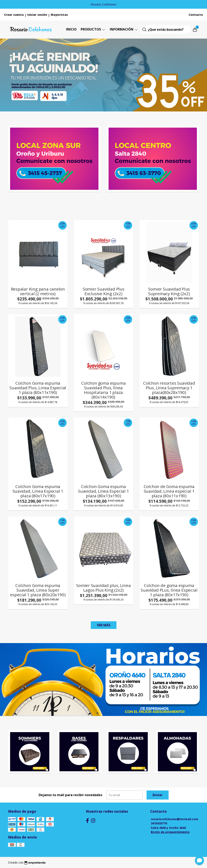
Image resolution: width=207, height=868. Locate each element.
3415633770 (159, 823)
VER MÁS (104, 625)
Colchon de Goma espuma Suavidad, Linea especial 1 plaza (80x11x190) (169, 491)
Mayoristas (59, 15)
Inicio (71, 29)
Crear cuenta (14, 15)
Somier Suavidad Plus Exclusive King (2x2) (103, 291)
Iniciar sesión (37, 15)
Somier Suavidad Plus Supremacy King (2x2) (169, 291)
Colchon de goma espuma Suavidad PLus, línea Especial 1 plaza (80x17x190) (169, 590)
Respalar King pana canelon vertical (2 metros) (38, 291)
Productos (93, 29)
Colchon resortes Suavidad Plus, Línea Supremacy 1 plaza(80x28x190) (169, 388)
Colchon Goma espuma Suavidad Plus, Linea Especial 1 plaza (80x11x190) (38, 388)
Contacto (196, 15)
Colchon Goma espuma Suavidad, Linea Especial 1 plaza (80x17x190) (38, 491)
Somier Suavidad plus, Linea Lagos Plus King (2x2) (103, 588)
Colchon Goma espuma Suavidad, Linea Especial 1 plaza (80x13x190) (103, 491)
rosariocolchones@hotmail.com (175, 819)
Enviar (158, 795)
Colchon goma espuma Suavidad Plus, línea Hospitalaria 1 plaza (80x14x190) (103, 390)
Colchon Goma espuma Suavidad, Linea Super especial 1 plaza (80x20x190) (38, 590)
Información (124, 29)
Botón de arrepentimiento (170, 832)
